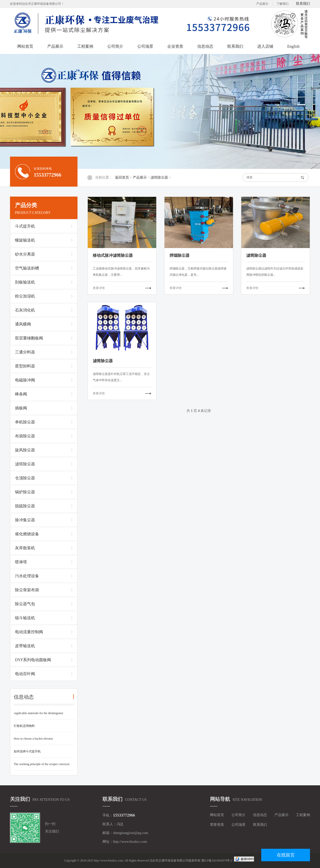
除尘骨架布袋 (27, 590)
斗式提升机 (25, 226)
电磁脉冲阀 (25, 380)
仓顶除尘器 (25, 478)
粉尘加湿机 (25, 296)
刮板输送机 (25, 282)
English (293, 46)
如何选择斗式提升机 (27, 751)
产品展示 (262, 4)
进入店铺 (265, 46)
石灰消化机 (25, 310)
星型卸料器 (25, 366)
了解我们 (282, 4)
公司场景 (145, 46)
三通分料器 (25, 352)
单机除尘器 (25, 422)
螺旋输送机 (25, 240)
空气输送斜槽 (27, 268)
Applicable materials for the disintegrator (38, 713)
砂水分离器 (25, 254)
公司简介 (115, 46)
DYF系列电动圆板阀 (33, 660)
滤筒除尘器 (159, 177)
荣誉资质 (217, 825)
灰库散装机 (25, 548)
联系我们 (303, 4)
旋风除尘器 (25, 450)
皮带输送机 (25, 646)
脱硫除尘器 (25, 506)
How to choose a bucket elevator (33, 739)
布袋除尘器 (25, 436)
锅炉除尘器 (25, 492)
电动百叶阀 (25, 674)
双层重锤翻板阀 (29, 338)
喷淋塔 (21, 562)
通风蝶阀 (23, 324)
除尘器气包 (25, 604)
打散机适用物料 (24, 726)
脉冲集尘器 (25, 520)
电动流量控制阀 (29, 632)
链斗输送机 (25, 618)
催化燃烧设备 (27, 534)
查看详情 (99, 288)
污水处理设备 (27, 576)
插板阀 (21, 408)
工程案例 (85, 46)
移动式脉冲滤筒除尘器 (113, 255)
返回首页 (122, 177)
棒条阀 (21, 394)
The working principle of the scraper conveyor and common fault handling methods (42, 766)
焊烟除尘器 (179, 255)
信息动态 (205, 46)
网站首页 (25, 46)
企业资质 (175, 46)
